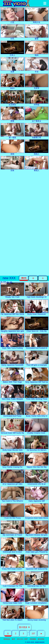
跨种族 (37, 98)
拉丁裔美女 (37, 114)
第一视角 (12, 131)
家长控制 (41, 639)
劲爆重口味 (37, 131)
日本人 (12, 48)
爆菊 (37, 32)
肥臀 (12, 114)
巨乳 (12, 32)
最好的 (24, 278)
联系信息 (7, 639)
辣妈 (37, 48)
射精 (12, 147)
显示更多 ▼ (24, 627)
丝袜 (12, 164)
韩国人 (37, 147)
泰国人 (37, 164)
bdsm (12, 81)
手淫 (37, 65)
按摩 (12, 65)
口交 (12, 16)
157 (33, 634)
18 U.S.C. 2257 (22, 639)
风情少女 (37, 16)
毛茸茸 (37, 81)
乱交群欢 (12, 98)
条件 (13, 639)
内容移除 (33, 639)
